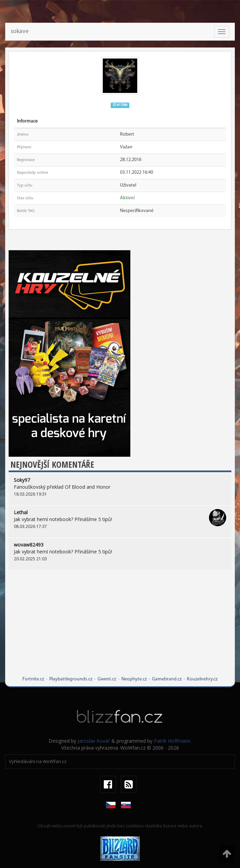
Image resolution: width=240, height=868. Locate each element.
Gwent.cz (107, 679)
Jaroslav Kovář (94, 741)
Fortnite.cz (33, 679)
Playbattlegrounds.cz (71, 679)
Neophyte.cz (134, 679)
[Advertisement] (120, 628)
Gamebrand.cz (167, 679)
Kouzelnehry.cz (202, 679)
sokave (20, 31)
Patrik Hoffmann (172, 741)
